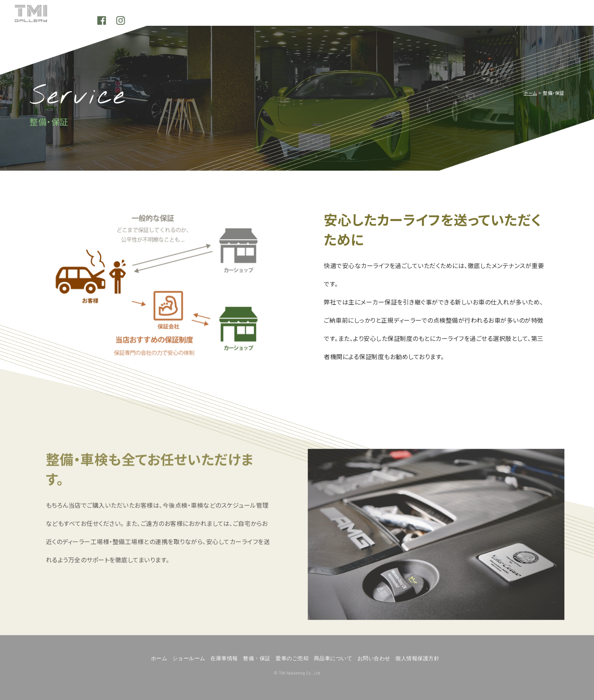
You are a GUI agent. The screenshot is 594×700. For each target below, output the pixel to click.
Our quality (477, 19)
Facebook (548, 19)
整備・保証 (257, 658)
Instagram (567, 19)
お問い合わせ (374, 658)
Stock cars (240, 19)
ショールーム (189, 658)
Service (319, 19)
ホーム (530, 93)
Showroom (162, 19)
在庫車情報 (224, 658)
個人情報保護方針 (417, 658)
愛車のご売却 (292, 658)
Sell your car (398, 19)
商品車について (333, 658)
